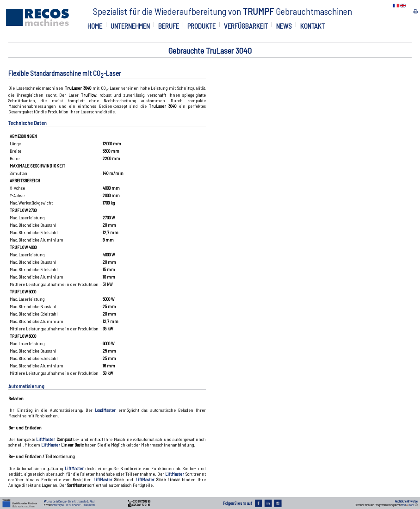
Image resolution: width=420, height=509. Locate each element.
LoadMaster (105, 410)
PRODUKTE (201, 26)
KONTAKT (312, 26)
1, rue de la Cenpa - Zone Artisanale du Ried (70, 501)
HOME (95, 26)
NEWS (284, 26)
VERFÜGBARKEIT (246, 26)
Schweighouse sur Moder (66, 505)
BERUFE (169, 26)
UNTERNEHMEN (130, 26)
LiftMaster (46, 439)
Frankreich (89, 505)
